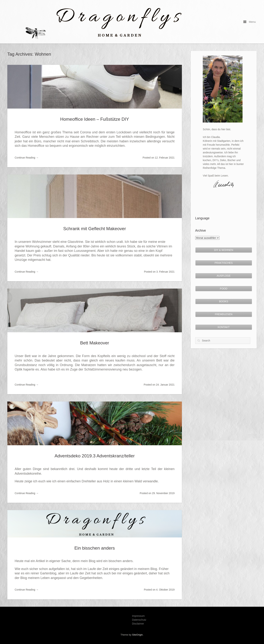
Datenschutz (139, 620)
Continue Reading (27, 158)
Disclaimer (138, 624)
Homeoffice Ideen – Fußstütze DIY (95, 119)
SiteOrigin (137, 635)
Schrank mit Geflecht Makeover (95, 229)
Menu (250, 22)
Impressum (138, 616)
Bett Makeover (95, 343)
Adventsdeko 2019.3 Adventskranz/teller (95, 456)
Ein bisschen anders (95, 548)
